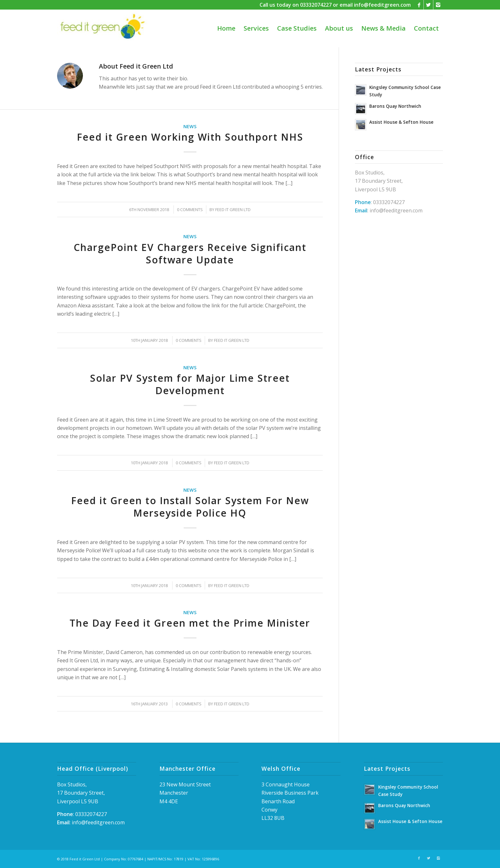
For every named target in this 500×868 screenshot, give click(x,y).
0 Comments (190, 210)
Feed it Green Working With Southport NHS (190, 137)
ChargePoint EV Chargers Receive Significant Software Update (190, 254)
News (190, 126)
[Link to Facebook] (419, 5)
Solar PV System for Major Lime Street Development (190, 384)
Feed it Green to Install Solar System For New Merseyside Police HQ (190, 507)
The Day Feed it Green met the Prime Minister (190, 623)
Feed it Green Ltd (233, 210)
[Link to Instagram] (438, 5)
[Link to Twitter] (428, 5)
